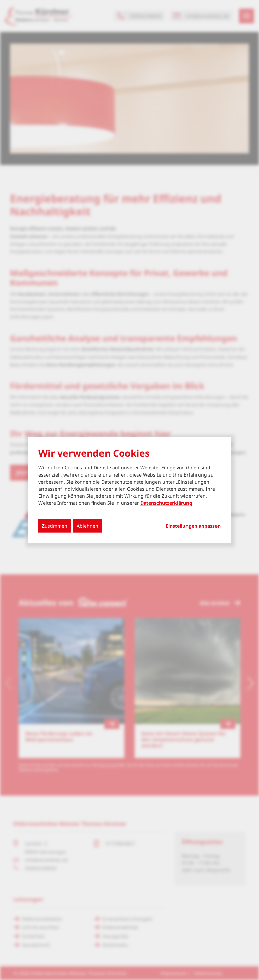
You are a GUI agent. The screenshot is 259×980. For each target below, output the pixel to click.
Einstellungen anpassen (193, 526)
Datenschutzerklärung (166, 503)
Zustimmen (55, 526)
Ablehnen (88, 526)
